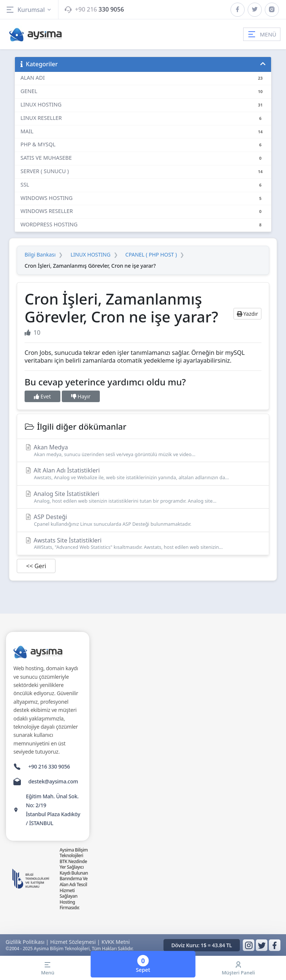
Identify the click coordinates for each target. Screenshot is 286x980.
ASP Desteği (143, 520)
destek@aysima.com (53, 781)
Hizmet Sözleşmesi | (75, 942)
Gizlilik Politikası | (27, 942)
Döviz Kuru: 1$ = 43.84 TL (202, 945)
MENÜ (262, 34)
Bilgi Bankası (40, 255)
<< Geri (36, 566)
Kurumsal (29, 10)
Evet (42, 396)
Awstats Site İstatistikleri (143, 543)
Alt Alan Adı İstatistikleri (143, 473)
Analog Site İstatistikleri (143, 497)
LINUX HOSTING (90, 255)
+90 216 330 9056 (49, 766)
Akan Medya (143, 450)
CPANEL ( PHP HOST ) (151, 255)
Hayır (81, 396)
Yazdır (247, 314)
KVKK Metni (116, 942)
